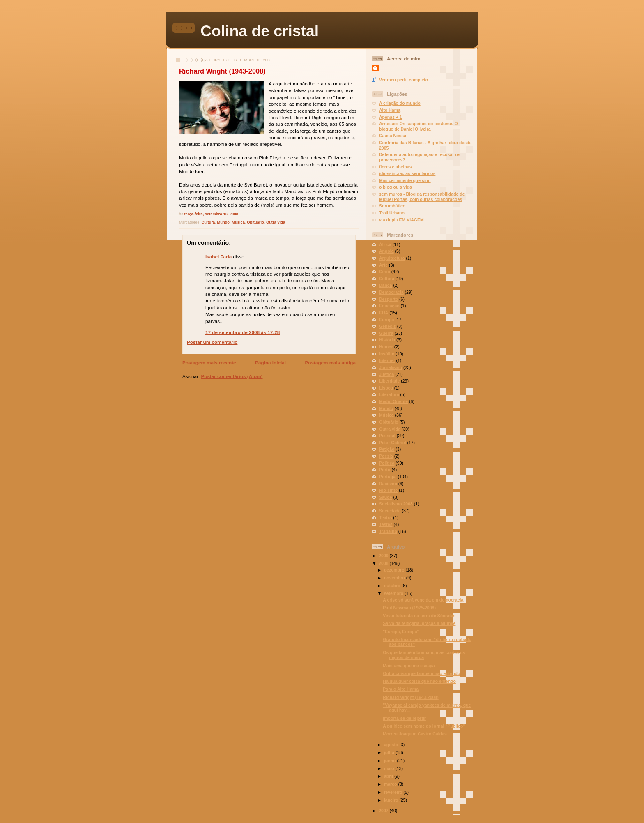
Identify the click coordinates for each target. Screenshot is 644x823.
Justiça (386, 374)
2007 (384, 811)
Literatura (389, 394)
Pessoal (387, 436)
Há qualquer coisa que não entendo (419, 681)
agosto (392, 745)
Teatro (385, 518)
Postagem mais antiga (330, 363)
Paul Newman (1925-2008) (409, 608)
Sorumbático (392, 206)
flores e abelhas (396, 167)
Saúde (386, 497)
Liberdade (389, 381)
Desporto (389, 299)
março (391, 784)
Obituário (255, 222)
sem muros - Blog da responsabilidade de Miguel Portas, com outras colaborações (422, 197)
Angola (386, 251)
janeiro (392, 800)
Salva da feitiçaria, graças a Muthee (419, 623)
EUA (384, 313)
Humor (386, 347)
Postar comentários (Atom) (232, 376)
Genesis (388, 326)
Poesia (386, 456)
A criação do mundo (400, 103)
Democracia (391, 292)
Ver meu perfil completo (404, 80)
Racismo (388, 484)
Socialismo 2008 (396, 504)
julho (390, 752)
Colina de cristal (260, 31)
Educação (389, 306)
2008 (384, 563)
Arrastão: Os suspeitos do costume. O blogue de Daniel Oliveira (419, 126)
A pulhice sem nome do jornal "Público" (424, 726)
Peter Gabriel (392, 443)
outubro (393, 586)
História (387, 340)
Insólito (387, 354)
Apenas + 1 (391, 117)
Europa (386, 320)
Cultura (208, 222)
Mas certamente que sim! (405, 180)
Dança (386, 285)
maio (390, 768)
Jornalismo (391, 367)
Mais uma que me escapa (409, 666)
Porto (385, 470)
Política (387, 463)
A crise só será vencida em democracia (423, 600)
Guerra (386, 333)
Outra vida (276, 222)
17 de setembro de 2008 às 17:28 (243, 332)
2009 (384, 556)
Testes (386, 524)
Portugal (388, 477)
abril (389, 776)
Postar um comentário (212, 342)
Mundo (223, 222)
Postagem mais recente (209, 363)
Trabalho (388, 531)
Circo (385, 272)
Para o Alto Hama (401, 689)
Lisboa (386, 388)
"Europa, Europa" (401, 632)
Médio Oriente (393, 401)
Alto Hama (390, 110)
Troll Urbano (392, 213)
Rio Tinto (388, 490)
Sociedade (390, 511)
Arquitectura (392, 258)
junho (391, 761)
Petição (387, 449)
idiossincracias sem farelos (407, 173)
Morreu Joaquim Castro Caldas (415, 734)
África (385, 244)
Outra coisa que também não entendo (421, 673)
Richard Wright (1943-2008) (222, 71)
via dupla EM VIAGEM (401, 220)
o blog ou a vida (396, 187)
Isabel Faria (218, 257)
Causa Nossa (393, 136)
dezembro (395, 570)
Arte (383, 265)
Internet (387, 360)
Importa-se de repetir (404, 718)
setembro (394, 593)
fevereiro (394, 792)
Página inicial (270, 363)
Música (238, 222)
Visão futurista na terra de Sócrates (419, 616)
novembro (395, 578)
